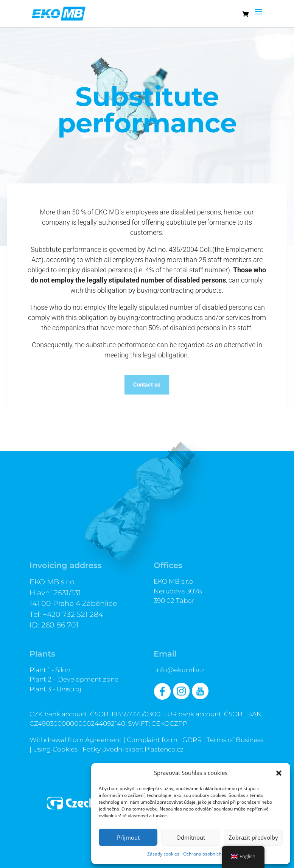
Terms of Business (235, 740)
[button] (279, 773)
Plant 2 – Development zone (74, 679)
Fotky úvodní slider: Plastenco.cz (133, 749)
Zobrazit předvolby (253, 837)
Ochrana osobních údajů (209, 854)
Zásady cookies (163, 854)
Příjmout (128, 837)
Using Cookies (55, 749)
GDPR (192, 740)
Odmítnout (191, 837)
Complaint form (152, 740)
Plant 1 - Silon (50, 670)
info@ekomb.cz (180, 670)
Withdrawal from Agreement (76, 740)
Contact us (147, 384)
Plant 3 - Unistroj (55, 689)
